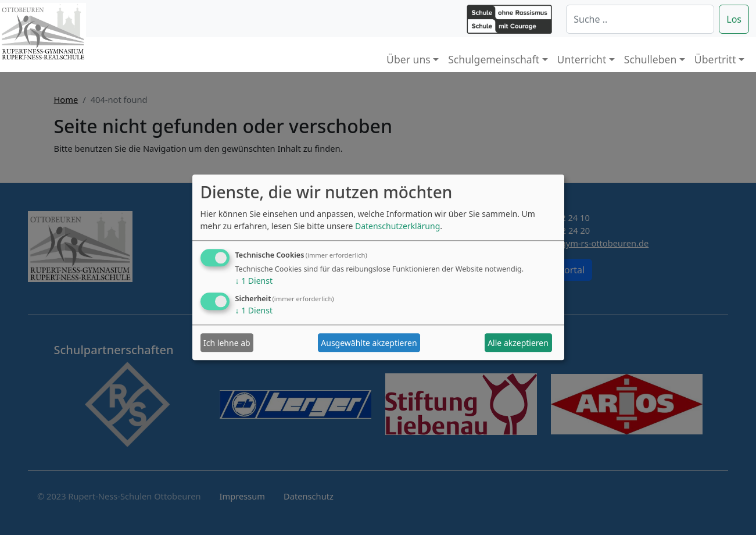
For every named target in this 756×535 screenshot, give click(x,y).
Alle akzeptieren (518, 343)
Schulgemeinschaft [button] (494, 59)
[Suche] (640, 19)
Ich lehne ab (227, 343)
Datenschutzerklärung (397, 227)
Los (734, 19)
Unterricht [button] (582, 59)
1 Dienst (254, 281)
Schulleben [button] (650, 59)
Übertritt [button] (715, 59)
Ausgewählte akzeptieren (369, 343)
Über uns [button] (409, 59)
